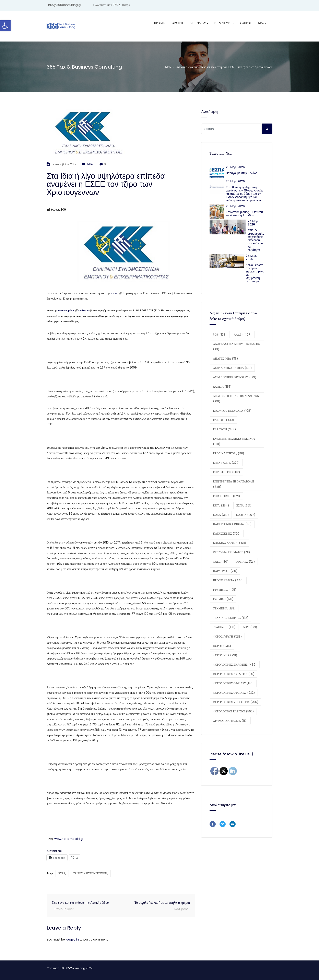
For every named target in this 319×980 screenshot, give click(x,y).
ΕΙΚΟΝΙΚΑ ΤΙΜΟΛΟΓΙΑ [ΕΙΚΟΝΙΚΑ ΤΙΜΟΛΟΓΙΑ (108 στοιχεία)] (232, 411)
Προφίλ (159, 23)
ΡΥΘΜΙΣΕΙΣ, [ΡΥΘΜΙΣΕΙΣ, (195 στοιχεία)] (225, 590)
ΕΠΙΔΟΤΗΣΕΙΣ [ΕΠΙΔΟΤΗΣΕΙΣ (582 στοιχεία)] (227, 472)
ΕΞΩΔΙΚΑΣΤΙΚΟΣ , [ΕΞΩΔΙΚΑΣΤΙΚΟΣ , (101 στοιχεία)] (229, 453)
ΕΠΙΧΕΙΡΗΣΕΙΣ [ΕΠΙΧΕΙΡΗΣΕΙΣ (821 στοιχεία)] (227, 496)
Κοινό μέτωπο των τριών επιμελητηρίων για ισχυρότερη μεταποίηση (255, 273)
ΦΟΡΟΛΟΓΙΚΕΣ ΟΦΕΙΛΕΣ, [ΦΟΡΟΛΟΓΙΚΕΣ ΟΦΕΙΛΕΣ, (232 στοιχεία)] (234, 693)
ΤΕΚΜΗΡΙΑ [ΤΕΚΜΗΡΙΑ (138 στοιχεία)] (224, 608)
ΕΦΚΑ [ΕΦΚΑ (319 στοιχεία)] (221, 515)
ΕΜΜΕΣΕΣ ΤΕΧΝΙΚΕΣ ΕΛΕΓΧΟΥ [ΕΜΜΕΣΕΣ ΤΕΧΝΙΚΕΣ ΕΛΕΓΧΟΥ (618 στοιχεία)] (234, 441)
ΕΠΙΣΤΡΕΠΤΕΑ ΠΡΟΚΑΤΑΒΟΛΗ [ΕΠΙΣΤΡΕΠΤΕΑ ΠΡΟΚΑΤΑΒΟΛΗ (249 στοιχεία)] (233, 484)
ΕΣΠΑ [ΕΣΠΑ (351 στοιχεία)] (244, 505)
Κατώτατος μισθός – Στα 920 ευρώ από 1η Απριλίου (244, 214)
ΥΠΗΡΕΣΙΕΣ (198, 23)
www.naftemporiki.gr (69, 839)
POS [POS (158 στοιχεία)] (220, 335)
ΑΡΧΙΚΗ (178, 23)
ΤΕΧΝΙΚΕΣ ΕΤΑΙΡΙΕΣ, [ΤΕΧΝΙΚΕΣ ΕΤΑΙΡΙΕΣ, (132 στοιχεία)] (231, 618)
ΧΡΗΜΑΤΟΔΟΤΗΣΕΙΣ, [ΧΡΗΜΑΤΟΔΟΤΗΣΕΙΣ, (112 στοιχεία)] (230, 721)
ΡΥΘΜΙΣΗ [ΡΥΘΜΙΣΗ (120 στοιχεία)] (223, 599)
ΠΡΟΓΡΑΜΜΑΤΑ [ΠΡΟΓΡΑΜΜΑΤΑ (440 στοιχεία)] (228, 580)
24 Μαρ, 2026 (253, 223)
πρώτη (115, 293)
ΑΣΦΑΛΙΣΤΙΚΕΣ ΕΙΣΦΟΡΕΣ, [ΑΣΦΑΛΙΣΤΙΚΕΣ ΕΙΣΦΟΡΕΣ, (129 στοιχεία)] (235, 377)
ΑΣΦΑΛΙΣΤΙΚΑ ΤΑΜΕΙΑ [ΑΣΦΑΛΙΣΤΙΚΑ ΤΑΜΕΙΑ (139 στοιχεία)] (232, 368)
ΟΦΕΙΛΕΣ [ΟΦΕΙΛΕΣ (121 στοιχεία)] (245, 562)
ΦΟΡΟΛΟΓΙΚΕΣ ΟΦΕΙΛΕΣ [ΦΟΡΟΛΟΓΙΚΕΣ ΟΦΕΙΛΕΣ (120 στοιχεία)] (233, 683)
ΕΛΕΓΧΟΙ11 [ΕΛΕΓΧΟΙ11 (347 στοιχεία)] (225, 429)
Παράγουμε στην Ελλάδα (242, 173)
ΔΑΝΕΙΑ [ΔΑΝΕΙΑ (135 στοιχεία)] (222, 387)
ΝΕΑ (261, 23)
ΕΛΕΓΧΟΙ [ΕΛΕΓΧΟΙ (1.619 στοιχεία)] (224, 420)
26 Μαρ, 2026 (235, 167)
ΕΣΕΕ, (62, 873)
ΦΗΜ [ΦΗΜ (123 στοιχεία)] (250, 627)
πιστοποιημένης (66, 310)
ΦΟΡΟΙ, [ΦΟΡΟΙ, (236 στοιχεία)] (222, 646)
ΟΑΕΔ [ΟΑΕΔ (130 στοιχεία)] (221, 562)
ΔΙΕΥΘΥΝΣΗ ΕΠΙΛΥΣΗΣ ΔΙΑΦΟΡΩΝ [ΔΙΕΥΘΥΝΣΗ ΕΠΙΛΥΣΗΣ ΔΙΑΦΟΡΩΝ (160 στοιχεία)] (236, 399)
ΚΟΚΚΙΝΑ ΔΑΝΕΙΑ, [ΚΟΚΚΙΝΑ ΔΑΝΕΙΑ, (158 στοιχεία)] (230, 543)
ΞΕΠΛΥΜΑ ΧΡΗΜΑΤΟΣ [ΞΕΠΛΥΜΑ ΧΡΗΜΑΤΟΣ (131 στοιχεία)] (232, 552)
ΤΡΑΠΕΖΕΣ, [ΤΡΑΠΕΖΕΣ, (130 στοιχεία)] (224, 627)
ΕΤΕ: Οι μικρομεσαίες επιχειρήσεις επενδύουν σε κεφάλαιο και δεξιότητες (256, 240)
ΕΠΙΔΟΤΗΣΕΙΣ (223, 23)
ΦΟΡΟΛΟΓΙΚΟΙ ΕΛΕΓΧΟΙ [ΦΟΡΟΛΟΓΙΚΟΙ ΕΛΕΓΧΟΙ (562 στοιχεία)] (233, 711)
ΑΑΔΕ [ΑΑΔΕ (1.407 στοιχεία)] (243, 335)
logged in (72, 940)
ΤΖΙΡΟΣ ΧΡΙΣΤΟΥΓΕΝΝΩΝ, (90, 873)
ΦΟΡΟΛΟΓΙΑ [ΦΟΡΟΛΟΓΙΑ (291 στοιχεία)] (225, 655)
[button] (5, 26)
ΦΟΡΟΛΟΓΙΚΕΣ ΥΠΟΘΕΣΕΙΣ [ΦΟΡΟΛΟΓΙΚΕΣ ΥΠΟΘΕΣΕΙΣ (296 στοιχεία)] (236, 702)
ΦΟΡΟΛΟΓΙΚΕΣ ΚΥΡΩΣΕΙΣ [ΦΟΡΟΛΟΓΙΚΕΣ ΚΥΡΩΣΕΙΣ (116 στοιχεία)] (234, 674)
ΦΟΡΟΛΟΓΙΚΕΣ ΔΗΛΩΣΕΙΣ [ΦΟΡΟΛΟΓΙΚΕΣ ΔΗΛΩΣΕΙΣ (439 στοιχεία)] (235, 665)
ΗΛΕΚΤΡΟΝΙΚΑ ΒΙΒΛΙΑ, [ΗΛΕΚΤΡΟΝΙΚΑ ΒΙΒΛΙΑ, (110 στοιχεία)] (232, 524)
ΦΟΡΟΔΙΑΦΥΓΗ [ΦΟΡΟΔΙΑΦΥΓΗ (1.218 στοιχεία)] (227, 637)
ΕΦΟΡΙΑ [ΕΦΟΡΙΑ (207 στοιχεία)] (246, 515)
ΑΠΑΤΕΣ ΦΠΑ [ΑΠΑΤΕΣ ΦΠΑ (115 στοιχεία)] (226, 359)
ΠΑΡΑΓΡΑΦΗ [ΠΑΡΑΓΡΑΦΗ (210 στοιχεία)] (225, 571)
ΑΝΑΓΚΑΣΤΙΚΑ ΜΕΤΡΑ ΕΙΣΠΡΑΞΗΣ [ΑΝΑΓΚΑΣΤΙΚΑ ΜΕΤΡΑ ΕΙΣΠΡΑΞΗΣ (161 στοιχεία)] (236, 347)
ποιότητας (84, 310)
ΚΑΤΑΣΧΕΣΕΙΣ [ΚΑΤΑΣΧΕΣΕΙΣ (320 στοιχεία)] (227, 534)
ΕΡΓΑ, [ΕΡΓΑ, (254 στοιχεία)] (221, 505)
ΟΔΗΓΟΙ (246, 23)
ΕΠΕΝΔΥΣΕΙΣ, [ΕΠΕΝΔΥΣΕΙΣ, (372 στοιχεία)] (226, 463)
